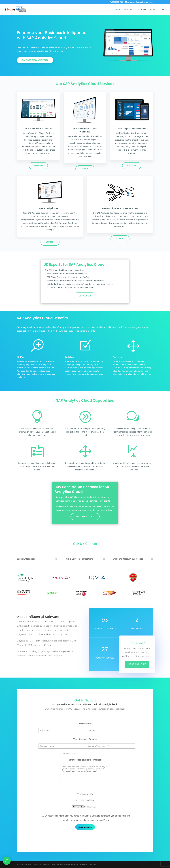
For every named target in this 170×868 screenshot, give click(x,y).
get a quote (85, 296)
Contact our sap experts (35, 60)
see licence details (85, 516)
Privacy (84, 864)
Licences (142, 10)
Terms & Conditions (69, 864)
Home (117, 10)
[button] (7, 861)
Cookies (93, 864)
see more (38, 166)
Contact (162, 10)
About (152, 10)
